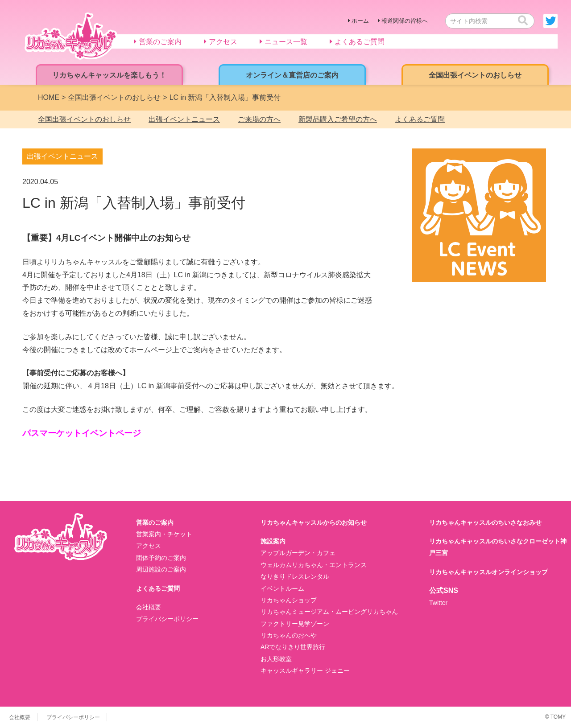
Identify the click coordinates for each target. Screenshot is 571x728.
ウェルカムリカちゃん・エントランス (314, 565)
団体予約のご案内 (161, 558)
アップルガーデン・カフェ (298, 553)
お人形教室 (276, 659)
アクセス (149, 546)
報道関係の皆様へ (405, 21)
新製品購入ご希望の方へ (338, 119)
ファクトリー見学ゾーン (295, 624)
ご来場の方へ (259, 119)
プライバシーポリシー (167, 619)
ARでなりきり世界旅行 (293, 647)
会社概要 (149, 607)
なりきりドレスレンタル (295, 576)
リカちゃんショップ (289, 600)
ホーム (360, 21)
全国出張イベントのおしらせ (84, 119)
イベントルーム (282, 588)
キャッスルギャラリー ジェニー (305, 670)
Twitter (438, 603)
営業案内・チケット (164, 534)
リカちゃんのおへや (289, 635)
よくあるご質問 (420, 119)
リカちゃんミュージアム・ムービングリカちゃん (329, 612)
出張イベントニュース (184, 119)
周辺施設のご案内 (161, 569)
